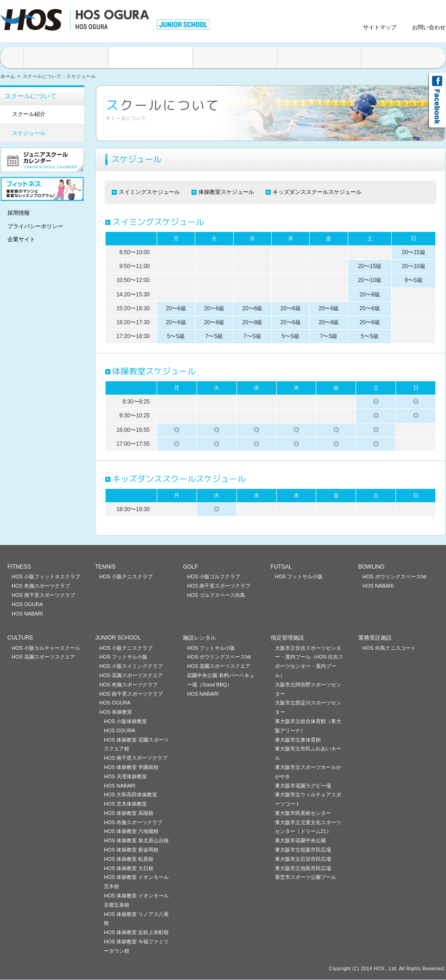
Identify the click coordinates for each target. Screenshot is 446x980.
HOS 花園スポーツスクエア (43, 657)
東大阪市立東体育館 (298, 740)
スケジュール (29, 133)
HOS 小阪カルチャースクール (46, 648)
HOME (12, 58)
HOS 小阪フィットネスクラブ (46, 576)
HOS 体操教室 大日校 (129, 868)
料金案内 (319, 58)
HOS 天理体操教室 (125, 776)
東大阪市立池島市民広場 (303, 868)
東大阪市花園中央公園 (300, 840)
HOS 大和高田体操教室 (131, 794)
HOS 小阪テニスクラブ (126, 576)
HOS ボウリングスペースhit (395, 576)
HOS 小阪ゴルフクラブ (213, 576)
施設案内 (66, 58)
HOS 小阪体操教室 (125, 721)
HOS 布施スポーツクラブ (41, 586)
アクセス (404, 58)
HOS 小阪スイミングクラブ (131, 666)
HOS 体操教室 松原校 (129, 859)
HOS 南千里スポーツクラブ (43, 595)
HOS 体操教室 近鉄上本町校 (136, 932)
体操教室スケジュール (226, 192)
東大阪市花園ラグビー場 (303, 786)
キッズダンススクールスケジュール (317, 192)
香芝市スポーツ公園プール (306, 877)
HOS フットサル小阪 (299, 576)
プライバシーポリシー (35, 226)
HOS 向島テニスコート (389, 648)
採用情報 (19, 213)
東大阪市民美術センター (303, 813)
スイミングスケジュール (149, 192)
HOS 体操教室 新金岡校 (131, 850)
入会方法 (235, 58)
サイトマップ (380, 27)
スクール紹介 (29, 114)
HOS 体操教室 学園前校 (131, 767)
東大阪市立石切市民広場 (303, 859)
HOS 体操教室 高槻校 (129, 813)
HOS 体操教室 (116, 712)
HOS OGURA (27, 604)
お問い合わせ (429, 27)
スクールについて (151, 58)
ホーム (8, 76)
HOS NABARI (27, 614)
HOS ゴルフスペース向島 (216, 595)
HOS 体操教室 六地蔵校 (131, 831)
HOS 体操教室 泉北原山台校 (136, 840)
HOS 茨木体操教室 (125, 804)
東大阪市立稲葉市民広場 (303, 850)
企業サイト (21, 239)
